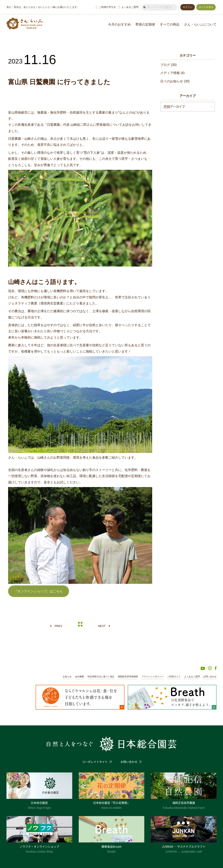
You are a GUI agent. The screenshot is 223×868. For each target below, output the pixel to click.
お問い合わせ (210, 677)
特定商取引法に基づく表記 (101, 677)
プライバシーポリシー (153, 677)
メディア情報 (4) (172, 73)
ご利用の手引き (105, 7)
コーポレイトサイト (95, 762)
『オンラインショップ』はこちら (38, 591)
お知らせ (67, 677)
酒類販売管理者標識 (128, 677)
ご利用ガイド (174, 677)
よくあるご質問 (128, 7)
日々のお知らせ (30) (175, 81)
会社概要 (80, 677)
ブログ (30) (168, 65)
